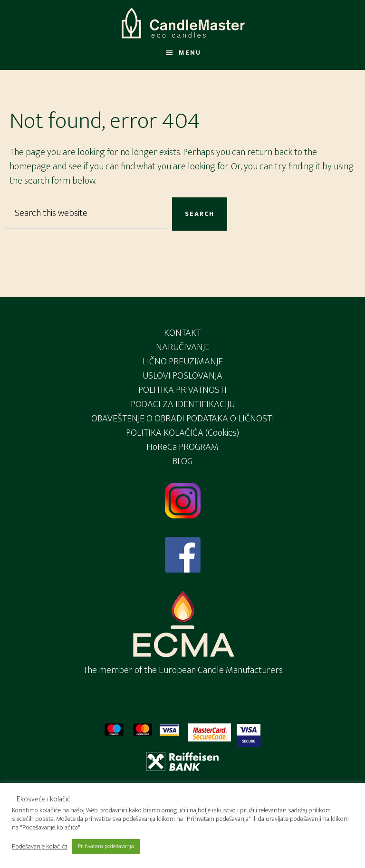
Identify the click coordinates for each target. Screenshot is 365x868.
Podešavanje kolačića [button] (40, 847)
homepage (30, 166)
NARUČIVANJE (183, 347)
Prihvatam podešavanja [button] (106, 846)
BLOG (182, 461)
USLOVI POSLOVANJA (182, 376)
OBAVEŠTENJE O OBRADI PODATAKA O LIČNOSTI (183, 419)
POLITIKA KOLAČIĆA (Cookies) (182, 433)
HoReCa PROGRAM (182, 447)
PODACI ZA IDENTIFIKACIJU (183, 404)
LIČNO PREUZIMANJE (183, 361)
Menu (190, 53)
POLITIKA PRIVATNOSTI (182, 390)
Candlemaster (182, 23)
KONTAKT (182, 333)
